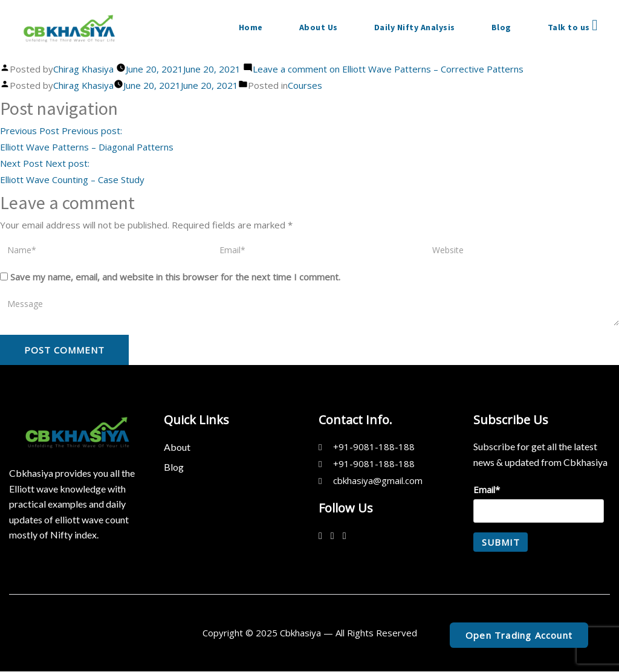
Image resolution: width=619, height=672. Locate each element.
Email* (539, 504)
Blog (501, 27)
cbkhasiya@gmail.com (378, 480)
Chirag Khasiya (83, 69)
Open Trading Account (519, 635)
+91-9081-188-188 (374, 447)
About (177, 447)
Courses (305, 85)
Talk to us (573, 25)
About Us (319, 27)
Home (251, 27)
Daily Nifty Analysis (415, 27)
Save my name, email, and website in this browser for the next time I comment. (175, 277)
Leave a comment (388, 69)
